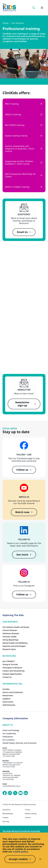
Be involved (9, 656)
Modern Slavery (31, 814)
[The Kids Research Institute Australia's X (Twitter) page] (15, 793)
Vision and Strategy (11, 730)
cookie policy (20, 852)
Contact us (7, 677)
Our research (10, 622)
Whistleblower (8, 814)
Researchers (8, 695)
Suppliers (7, 699)
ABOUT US (8, 725)
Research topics (9, 649)
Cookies (6, 818)
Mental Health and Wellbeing (15, 643)
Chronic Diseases (10, 630)
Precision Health (10, 637)
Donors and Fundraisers (13, 692)
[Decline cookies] (40, 859)
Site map (6, 822)
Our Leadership (9, 733)
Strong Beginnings (10, 640)
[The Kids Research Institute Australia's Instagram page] (10, 793)
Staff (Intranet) (9, 705)
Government (8, 702)
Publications (8, 737)
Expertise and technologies (14, 646)
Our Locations (9, 740)
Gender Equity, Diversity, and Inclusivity (19, 743)
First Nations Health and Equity (16, 627)
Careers (28, 818)
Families (6, 689)
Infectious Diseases (11, 633)
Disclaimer (7, 810)
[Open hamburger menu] (42, 8)
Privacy (28, 810)
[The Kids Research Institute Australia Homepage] (9, 8)
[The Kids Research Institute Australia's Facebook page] (5, 793)
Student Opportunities (12, 674)
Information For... (13, 684)
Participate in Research (12, 668)
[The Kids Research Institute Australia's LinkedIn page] (26, 793)
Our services (18, 23)
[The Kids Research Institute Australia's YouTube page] (20, 793)
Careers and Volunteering (14, 671)
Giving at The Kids (10, 664)
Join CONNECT (9, 661)
